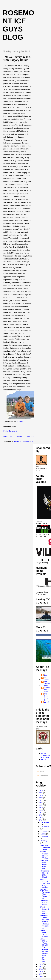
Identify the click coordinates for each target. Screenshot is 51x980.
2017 (41, 812)
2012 (41, 967)
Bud (46, 675)
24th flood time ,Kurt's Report (44, 933)
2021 (41, 803)
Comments (43, 776)
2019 (41, 808)
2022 (41, 800)
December (45, 822)
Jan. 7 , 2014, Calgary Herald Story (44, 943)
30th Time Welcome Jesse (45, 847)
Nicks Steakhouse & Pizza (45, 755)
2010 (41, 971)
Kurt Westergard (47, 684)
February (44, 836)
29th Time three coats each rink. (44, 864)
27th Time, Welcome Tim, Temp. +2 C (45, 894)
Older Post (30, 437)
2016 (41, 815)
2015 (41, 817)
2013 (41, 964)
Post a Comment (10, 431)
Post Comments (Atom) (23, 441)
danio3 (47, 702)
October (44, 831)
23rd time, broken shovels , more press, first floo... (45, 955)
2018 (41, 810)
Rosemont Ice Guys (47, 690)
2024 (41, 795)
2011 (41, 969)
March (44, 834)
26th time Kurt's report (44, 903)
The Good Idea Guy (46, 697)
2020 (41, 805)
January (44, 841)
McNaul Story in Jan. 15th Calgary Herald (45, 884)
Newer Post (8, 437)
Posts (41, 772)
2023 (41, 798)
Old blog (45, 759)
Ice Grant (46, 679)
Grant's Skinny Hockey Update (44, 855)
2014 (41, 820)
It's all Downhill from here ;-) (45, 910)
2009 (41, 974)
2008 (41, 976)
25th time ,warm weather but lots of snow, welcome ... (45, 922)
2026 (41, 790)
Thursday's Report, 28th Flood (45, 874)
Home (19, 437)
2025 (41, 793)
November (45, 827)
